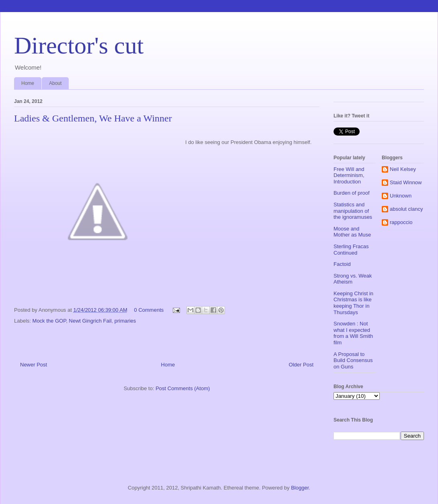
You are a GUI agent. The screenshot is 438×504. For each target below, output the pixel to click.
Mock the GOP (49, 321)
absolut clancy (406, 209)
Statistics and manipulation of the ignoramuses (353, 211)
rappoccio (401, 222)
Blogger (300, 488)
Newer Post (34, 365)
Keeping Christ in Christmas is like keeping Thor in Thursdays (353, 303)
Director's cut (79, 45)
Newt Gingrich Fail (90, 321)
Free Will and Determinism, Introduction (349, 175)
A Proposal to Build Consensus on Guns (353, 360)
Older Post (301, 365)
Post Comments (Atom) (183, 388)
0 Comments (149, 310)
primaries (125, 321)
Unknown (401, 196)
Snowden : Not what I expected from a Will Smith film (353, 333)
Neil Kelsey (403, 169)
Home (28, 83)
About (55, 83)
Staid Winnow (406, 182)
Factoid (342, 264)
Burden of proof (352, 193)
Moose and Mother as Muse (352, 232)
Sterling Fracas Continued (351, 250)
